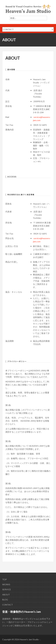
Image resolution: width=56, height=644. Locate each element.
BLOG (5, 600)
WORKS (6, 584)
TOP (4, 579)
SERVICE (7, 589)
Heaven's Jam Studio (29, 639)
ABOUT (6, 595)
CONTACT (8, 605)
